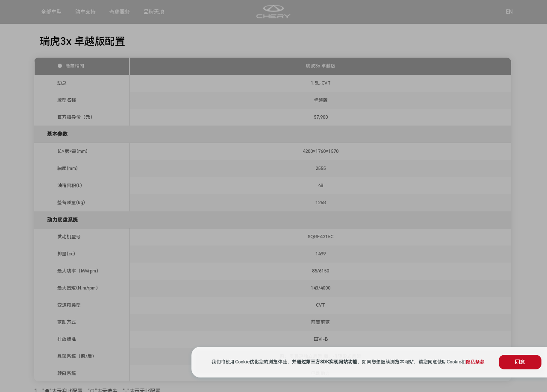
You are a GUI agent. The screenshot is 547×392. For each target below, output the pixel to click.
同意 (520, 362)
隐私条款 (475, 362)
